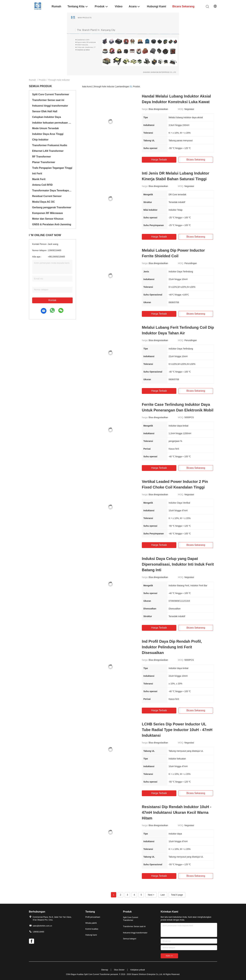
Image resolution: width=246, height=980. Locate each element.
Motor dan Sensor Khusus (48, 219)
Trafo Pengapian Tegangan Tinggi (52, 168)
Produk (42, 80)
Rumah (32, 80)
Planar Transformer (44, 162)
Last (163, 895)
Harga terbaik (159, 160)
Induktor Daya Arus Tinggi (48, 134)
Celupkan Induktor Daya (47, 117)
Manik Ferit (39, 179)
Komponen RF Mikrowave (48, 213)
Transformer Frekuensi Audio (50, 145)
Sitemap (105, 970)
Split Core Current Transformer (51, 94)
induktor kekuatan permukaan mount (52, 123)
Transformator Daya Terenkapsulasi (52, 190)
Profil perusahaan (93, 917)
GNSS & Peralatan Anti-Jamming (52, 224)
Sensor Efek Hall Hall (45, 111)
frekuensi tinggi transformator (50, 106)
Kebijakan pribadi (138, 970)
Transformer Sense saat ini (48, 100)
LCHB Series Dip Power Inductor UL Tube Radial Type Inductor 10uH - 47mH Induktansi (177, 730)
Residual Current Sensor (47, 196)
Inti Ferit (37, 174)
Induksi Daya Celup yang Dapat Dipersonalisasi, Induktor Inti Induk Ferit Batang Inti (178, 564)
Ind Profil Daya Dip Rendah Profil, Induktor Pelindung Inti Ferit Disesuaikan (172, 647)
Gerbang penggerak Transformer (52, 207)
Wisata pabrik (91, 923)
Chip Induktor (40, 140)
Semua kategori (130, 939)
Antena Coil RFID (42, 185)
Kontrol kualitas (92, 929)
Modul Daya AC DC (43, 202)
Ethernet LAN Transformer (48, 151)
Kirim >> (169, 956)
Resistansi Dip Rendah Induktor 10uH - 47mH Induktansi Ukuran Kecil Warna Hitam (177, 812)
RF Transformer (41, 157)
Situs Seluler (119, 970)
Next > (151, 895)
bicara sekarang (196, 160)
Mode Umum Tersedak (45, 128)
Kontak (52, 300)
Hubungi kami (91, 935)
